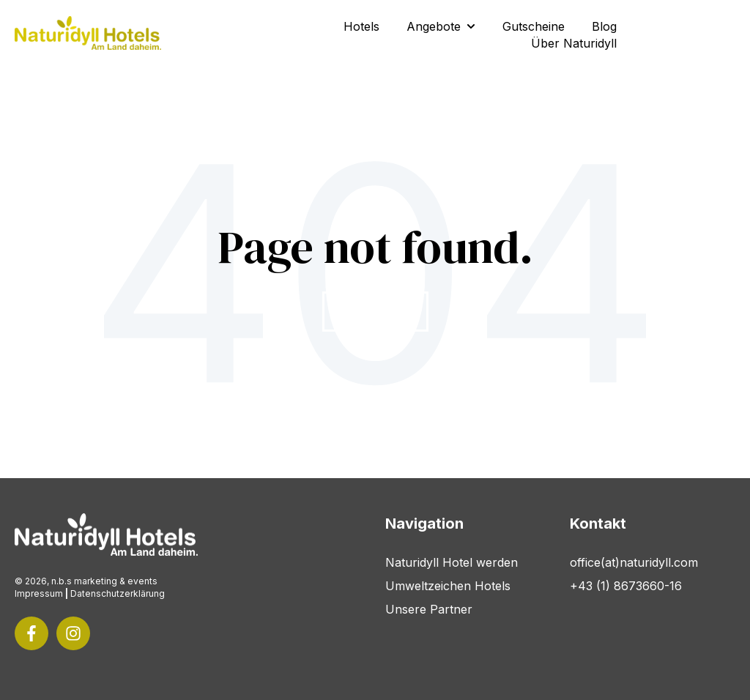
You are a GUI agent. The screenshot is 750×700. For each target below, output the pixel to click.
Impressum (39, 593)
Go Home (375, 312)
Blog (604, 26)
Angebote (434, 26)
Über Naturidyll (574, 43)
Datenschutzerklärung (118, 593)
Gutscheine (534, 26)
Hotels (361, 26)
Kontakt (688, 35)
